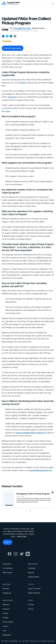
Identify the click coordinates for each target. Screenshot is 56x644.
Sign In (7, 542)
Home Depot (8, 622)
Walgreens (7, 635)
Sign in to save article (13, 48)
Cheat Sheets (34, 577)
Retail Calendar (34, 593)
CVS (4, 631)
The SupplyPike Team (22, 28)
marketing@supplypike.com (40, 470)
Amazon (6, 609)
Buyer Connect (34, 589)
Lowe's (6, 626)
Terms (31, 609)
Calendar (32, 568)
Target (5, 613)
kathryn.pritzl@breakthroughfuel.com (31, 433)
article (23, 83)
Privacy (31, 605)
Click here (12, 97)
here (8, 111)
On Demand (7, 568)
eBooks (31, 573)
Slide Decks (7, 573)
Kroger (5, 618)
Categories (7, 593)
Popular (6, 589)
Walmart (6, 605)
